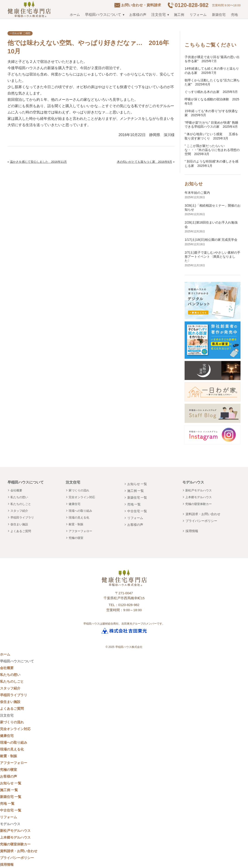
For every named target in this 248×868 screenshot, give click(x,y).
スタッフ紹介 (19, 511)
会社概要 (16, 490)
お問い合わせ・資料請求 (141, 5)
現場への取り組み (80, 511)
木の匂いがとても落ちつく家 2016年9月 (144, 162)
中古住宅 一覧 (137, 511)
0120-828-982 (191, 5)
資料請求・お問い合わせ (203, 514)
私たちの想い (19, 497)
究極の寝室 (76, 538)
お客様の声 (138, 15)
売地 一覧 (134, 504)
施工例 (179, 15)
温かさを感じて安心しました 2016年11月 (38, 162)
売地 (234, 15)
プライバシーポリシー (201, 521)
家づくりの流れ (79, 490)
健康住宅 (75, 504)
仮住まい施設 (19, 524)
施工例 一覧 (136, 491)
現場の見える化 (79, 518)
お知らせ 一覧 (137, 484)
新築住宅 (219, 15)
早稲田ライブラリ (22, 518)
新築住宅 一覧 (137, 498)
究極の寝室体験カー (199, 504)
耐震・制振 (76, 524)
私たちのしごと (21, 504)
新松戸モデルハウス (199, 490)
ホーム (75, 15)
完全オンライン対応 (82, 497)
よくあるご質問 (21, 531)
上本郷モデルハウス (199, 497)
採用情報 (192, 531)
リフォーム (198, 15)
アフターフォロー (80, 531)
